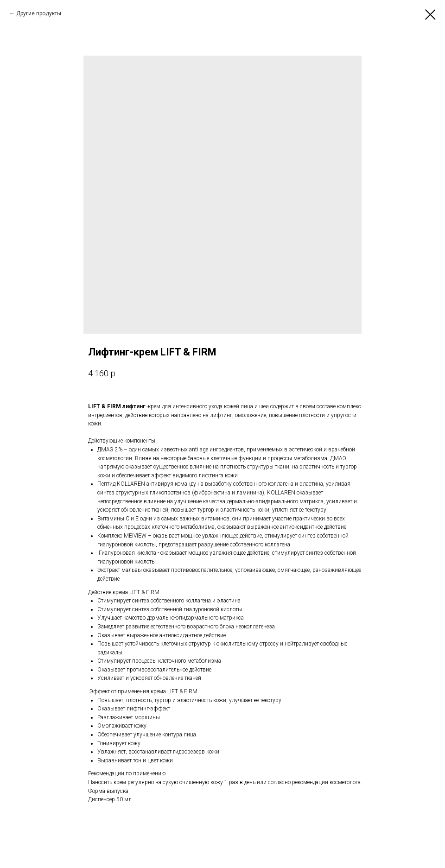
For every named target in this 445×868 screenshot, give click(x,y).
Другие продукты (39, 13)
